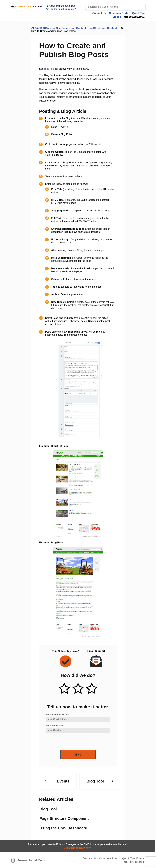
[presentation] (69, 742)
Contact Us (89, 858)
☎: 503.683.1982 (134, 862)
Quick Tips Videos (133, 858)
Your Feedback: (55, 726)
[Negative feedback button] (92, 689)
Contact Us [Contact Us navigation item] (99, 13)
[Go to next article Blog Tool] (98, 781)
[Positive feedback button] (64, 689)
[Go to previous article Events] (58, 781)
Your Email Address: (58, 715)
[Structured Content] (104, 28)
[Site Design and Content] (70, 28)
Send (78, 754)
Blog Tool (49, 69)
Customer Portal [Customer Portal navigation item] (119, 13)
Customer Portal (109, 858)
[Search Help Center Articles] (115, 7)
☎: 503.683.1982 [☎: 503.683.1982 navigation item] (134, 17)
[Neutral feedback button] (78, 689)
